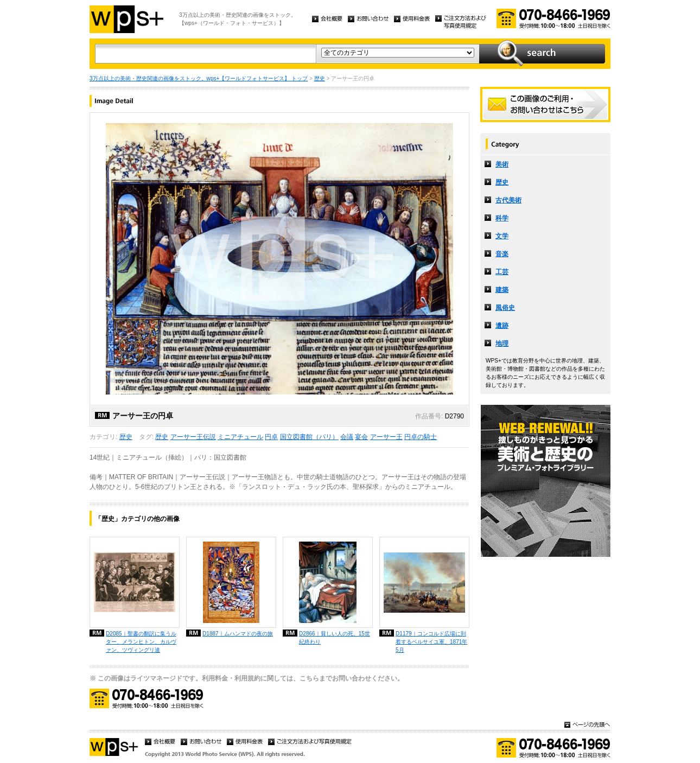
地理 (502, 344)
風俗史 (505, 308)
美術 (502, 164)
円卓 (271, 437)
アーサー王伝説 (193, 437)
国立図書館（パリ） (309, 437)
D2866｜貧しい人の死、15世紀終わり (335, 638)
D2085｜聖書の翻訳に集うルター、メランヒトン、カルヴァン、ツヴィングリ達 (141, 642)
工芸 (502, 272)
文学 (502, 236)
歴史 (320, 78)
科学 (502, 218)
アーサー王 (386, 437)
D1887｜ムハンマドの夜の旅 (238, 634)
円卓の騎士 (421, 437)
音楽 (502, 254)
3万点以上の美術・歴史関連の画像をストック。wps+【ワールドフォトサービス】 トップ (199, 78)
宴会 (361, 437)
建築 (502, 290)
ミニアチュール (240, 437)
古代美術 (508, 200)
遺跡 (502, 326)
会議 (347, 437)
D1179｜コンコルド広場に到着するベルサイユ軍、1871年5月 (431, 642)
